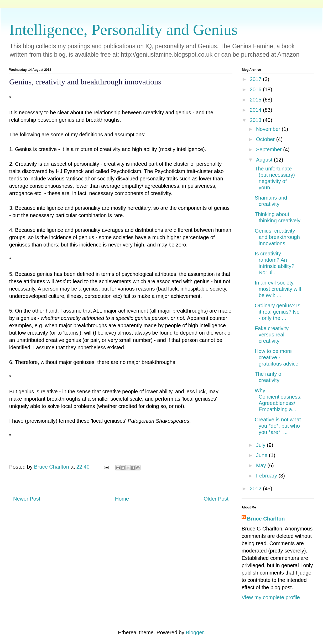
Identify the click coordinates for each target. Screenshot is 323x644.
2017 (256, 79)
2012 (256, 489)
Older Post (216, 499)
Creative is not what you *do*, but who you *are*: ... (278, 426)
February (267, 476)
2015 (256, 100)
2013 (256, 120)
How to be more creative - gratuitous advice (277, 357)
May (262, 465)
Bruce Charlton (266, 519)
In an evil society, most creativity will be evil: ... (278, 289)
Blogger (195, 632)
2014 (256, 110)
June (262, 455)
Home (122, 499)
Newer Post (27, 499)
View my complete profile (271, 597)
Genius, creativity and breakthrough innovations (277, 237)
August (265, 160)
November (269, 129)
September (270, 149)
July (261, 445)
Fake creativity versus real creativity (272, 335)
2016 (256, 89)
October (266, 139)
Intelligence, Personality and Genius (123, 30)
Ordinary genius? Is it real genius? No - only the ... (277, 312)
